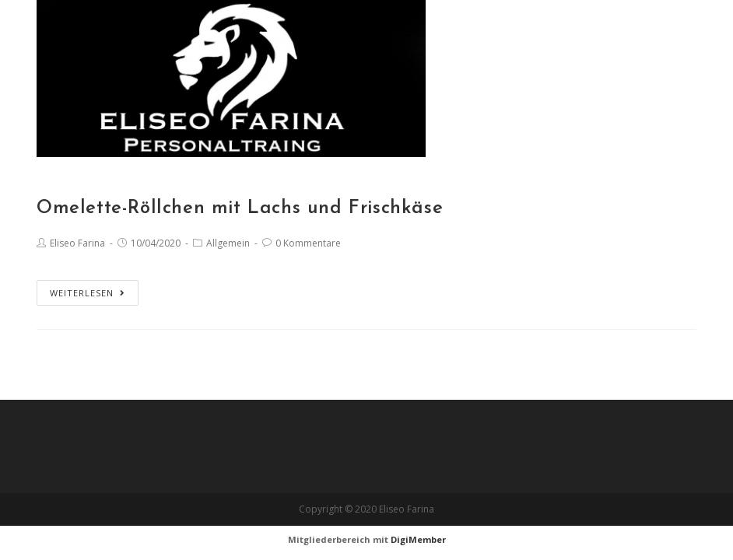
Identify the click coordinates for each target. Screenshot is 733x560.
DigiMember (418, 539)
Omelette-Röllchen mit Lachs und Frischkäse (240, 208)
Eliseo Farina (77, 243)
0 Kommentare (308, 243)
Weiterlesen (88, 293)
